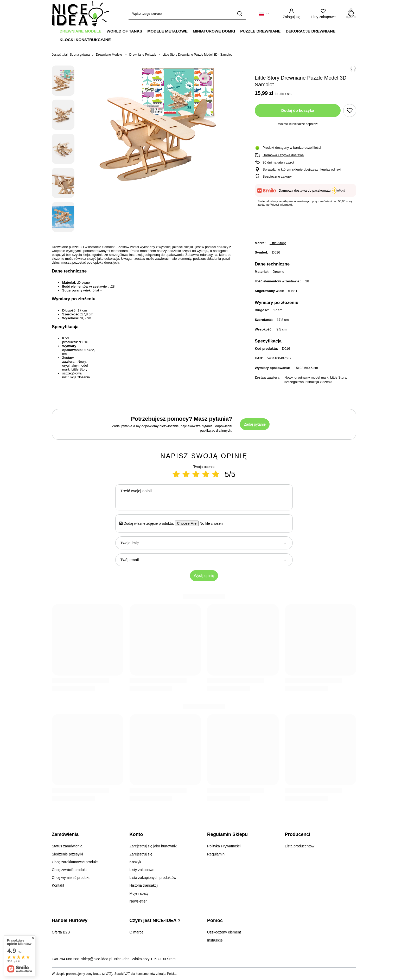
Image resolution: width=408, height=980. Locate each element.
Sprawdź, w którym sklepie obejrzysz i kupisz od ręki (302, 169)
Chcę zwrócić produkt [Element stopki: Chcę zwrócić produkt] (69, 870)
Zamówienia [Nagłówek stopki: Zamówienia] (65, 834)
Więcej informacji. (282, 205)
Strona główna (80, 55)
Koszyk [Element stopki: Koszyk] (135, 862)
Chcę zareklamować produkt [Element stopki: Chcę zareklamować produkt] (75, 862)
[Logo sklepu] (80, 14)
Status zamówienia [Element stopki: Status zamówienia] (67, 846)
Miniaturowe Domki (214, 31)
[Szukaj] (240, 14)
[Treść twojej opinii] (204, 497)
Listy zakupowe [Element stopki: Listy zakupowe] (142, 870)
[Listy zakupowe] (323, 14)
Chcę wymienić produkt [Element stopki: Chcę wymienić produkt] (71, 878)
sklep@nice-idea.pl (97, 959)
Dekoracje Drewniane (311, 31)
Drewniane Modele (81, 31)
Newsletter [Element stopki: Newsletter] (138, 901)
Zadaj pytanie (255, 424)
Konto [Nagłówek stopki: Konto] (136, 834)
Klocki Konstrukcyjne (85, 40)
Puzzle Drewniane (260, 31)
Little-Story (278, 243)
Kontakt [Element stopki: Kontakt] (58, 885)
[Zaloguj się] (292, 14)
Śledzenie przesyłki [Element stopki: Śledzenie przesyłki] (67, 854)
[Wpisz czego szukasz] (187, 14)
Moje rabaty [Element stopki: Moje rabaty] (139, 893)
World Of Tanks (124, 31)
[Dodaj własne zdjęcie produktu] (209, 523)
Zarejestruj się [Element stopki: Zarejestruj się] (141, 854)
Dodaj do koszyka (298, 110)
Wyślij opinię (204, 576)
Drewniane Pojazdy (143, 55)
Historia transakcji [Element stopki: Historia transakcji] (144, 885)
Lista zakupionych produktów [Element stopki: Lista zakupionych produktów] (153, 878)
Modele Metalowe (167, 31)
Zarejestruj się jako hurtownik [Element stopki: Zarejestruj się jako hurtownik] (153, 846)
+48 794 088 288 (66, 959)
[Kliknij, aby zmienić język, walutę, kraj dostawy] (264, 14)
